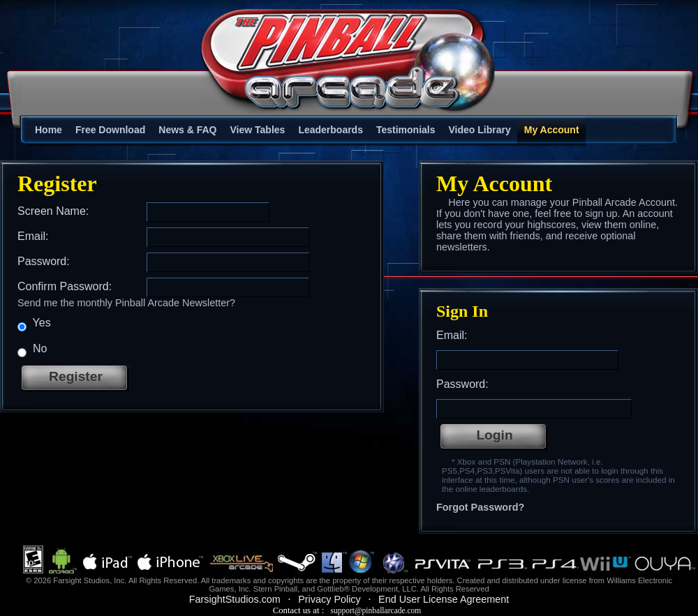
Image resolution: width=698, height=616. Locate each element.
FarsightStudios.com (235, 599)
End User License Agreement (444, 599)
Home (49, 130)
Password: (44, 261)
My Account (552, 130)
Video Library (480, 130)
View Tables (258, 130)
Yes (34, 324)
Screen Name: (53, 211)
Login (494, 435)
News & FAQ (187, 130)
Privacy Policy (329, 599)
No (32, 350)
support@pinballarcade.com (376, 610)
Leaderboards (331, 130)
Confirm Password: (65, 286)
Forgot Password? (480, 507)
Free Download (110, 130)
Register (76, 376)
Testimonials (406, 130)
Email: (33, 236)
